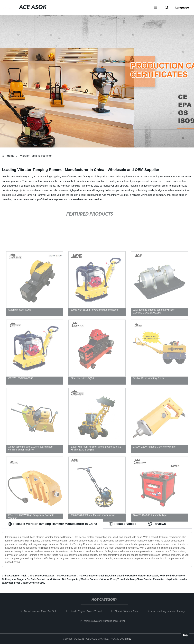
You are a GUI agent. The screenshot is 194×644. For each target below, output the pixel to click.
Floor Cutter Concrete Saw (29, 583)
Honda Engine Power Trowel (87, 611)
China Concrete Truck (14, 576)
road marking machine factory (169, 611)
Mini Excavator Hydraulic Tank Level (106, 621)
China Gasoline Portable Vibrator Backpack (134, 576)
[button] (156, 8)
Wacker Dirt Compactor (66, 579)
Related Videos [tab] (123, 524)
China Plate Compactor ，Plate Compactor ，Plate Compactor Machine (68, 576)
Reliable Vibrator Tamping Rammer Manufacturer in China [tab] (52, 524)
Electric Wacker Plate (128, 611)
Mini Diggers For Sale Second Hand (32, 579)
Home (11, 156)
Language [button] (182, 7)
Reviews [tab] (157, 524)
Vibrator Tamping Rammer (36, 156)
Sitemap (127, 639)
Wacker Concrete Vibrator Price (98, 579)
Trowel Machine (126, 579)
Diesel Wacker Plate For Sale (42, 611)
